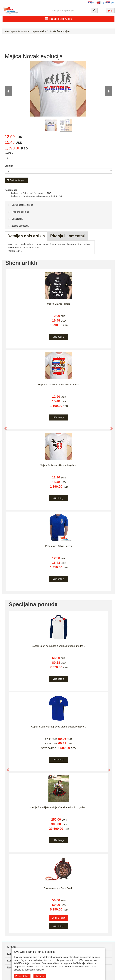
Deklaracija (15, 219)
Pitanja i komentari (68, 236)
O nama (12, 947)
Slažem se (40, 976)
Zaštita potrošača (18, 226)
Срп (110, 2)
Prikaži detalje (22, 976)
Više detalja (58, 337)
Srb (92, 2)
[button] (4, 427)
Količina (9, 153)
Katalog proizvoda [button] (58, 19)
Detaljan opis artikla (26, 236)
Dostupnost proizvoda (20, 205)
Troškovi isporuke (18, 212)
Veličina (9, 166)
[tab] (58, 205)
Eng (101, 2)
